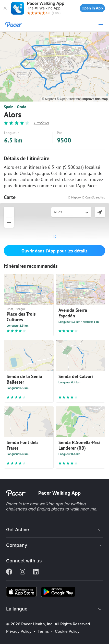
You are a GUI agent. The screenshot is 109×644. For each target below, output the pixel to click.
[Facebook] (9, 572)
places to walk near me (74, 509)
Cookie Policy (67, 631)
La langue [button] (17, 609)
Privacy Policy (19, 631)
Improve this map (95, 99)
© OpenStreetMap (69, 99)
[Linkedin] (36, 572)
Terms (43, 631)
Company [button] (17, 545)
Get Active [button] (17, 530)
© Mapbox (49, 99)
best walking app (47, 504)
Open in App (92, 8)
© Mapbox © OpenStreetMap (87, 197)
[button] (5, 8)
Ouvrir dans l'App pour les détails (54, 251)
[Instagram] (22, 572)
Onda (22, 107)
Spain (9, 107)
